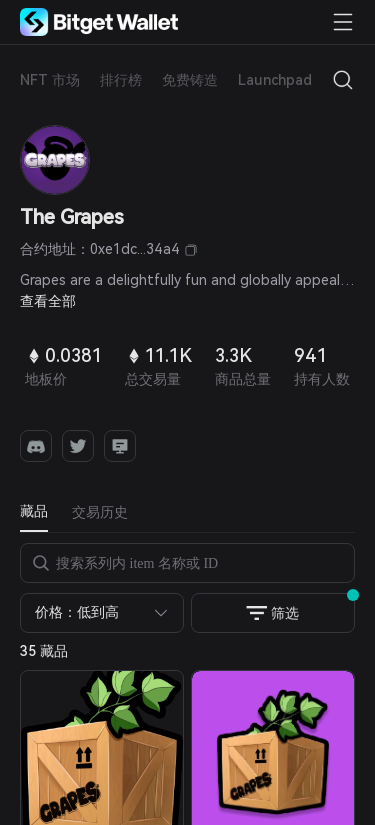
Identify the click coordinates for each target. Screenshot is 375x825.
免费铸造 (190, 80)
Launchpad (275, 80)
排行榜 (121, 80)
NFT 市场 (50, 80)
